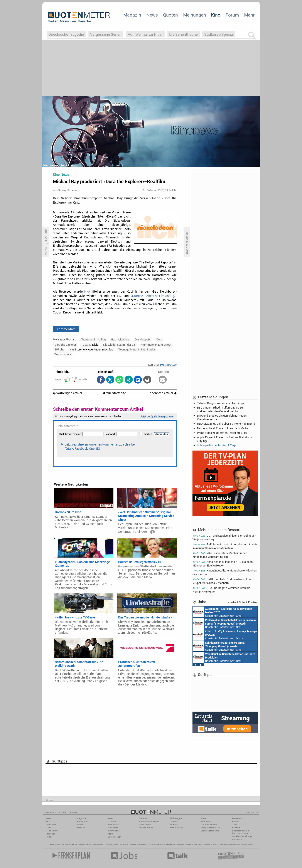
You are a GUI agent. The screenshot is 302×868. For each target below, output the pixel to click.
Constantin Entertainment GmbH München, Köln (224, 635)
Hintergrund (82, 822)
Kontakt (236, 828)
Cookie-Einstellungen (243, 836)
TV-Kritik (174, 825)
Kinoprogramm (209, 845)
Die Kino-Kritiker (209, 825)
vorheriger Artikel (67, 393)
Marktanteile (145, 825)
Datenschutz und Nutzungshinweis (241, 832)
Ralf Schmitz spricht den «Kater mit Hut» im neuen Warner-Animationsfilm (225, 546)
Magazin (132, 15)
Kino (216, 15)
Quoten (170, 15)
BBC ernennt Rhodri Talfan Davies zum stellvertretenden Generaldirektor (221, 409)
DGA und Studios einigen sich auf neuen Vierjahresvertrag (222, 417)
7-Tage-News (52, 831)
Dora (159, 339)
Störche (59, 349)
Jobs (235, 825)
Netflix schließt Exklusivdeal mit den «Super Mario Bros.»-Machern (223, 581)
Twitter (49, 837)
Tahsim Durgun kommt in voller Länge (221, 403)
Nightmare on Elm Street (156, 345)
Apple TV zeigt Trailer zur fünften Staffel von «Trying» (224, 439)
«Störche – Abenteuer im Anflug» (153, 296)
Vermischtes (114, 825)
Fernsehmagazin (82, 845)
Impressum (238, 839)
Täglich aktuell (146, 828)
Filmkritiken (97, 845)
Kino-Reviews (177, 828)
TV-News (112, 822)
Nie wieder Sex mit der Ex (119, 345)
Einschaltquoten (138, 845)
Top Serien (247, 845)
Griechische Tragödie (66, 34)
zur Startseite (114, 393)
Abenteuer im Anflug (93, 339)
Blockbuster (164, 845)
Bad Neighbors (120, 339)
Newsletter (51, 825)
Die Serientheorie (183, 34)
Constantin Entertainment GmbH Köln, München (223, 646)
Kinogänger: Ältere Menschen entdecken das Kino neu (225, 572)
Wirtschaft (113, 828)
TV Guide (152, 845)
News (152, 15)
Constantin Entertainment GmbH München (218, 623)
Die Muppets (143, 339)
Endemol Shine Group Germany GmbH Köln (224, 612)
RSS (48, 822)
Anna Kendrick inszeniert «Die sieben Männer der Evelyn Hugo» (223, 564)
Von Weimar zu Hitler (145, 34)
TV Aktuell (67, 845)
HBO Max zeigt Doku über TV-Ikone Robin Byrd (226, 424)
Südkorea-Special (219, 34)
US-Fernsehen (114, 837)
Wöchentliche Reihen (149, 822)
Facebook (50, 834)
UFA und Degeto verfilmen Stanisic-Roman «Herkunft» (222, 590)
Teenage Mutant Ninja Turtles (137, 349)
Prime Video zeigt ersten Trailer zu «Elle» (222, 433)
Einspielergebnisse (210, 828)
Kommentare (66, 329)
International (114, 831)
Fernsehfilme (178, 845)
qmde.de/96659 (168, 365)
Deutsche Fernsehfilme (229, 845)
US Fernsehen (111, 845)
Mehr (249, 15)
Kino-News (206, 822)
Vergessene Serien (106, 34)
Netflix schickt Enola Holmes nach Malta (222, 428)
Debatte (174, 822)
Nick (87, 292)
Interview (81, 828)
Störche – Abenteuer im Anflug (91, 349)
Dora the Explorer (65, 345)
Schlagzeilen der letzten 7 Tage (217, 445)
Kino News (55, 845)
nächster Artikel (163, 393)
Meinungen (195, 15)
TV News (124, 845)
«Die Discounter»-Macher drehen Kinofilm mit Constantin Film (220, 555)
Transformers (63, 354)
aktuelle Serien (193, 845)
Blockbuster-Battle (210, 831)
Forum (232, 15)
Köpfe (110, 834)
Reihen (80, 825)
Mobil (48, 828)
